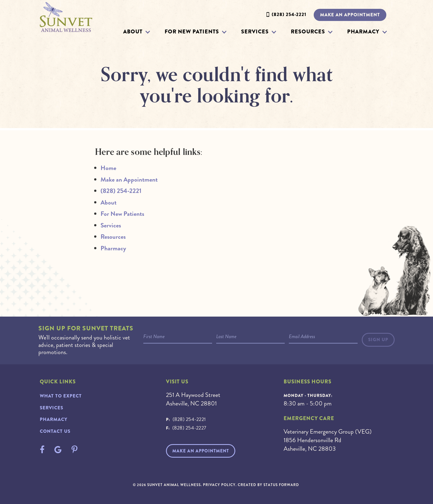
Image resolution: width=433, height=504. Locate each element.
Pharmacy (363, 32)
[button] (148, 32)
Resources (308, 32)
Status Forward (281, 485)
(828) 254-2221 (289, 14)
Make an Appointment (350, 15)
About (133, 32)
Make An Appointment (201, 451)
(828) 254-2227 (189, 428)
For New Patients (192, 32)
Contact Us (55, 431)
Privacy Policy (219, 485)
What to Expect (61, 396)
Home (108, 168)
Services (255, 32)
